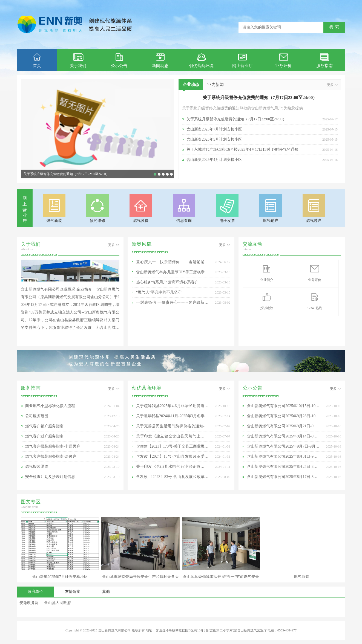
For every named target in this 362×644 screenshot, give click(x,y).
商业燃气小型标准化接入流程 (50, 406)
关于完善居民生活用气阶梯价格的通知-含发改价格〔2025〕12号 (172, 428)
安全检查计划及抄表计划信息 (50, 477)
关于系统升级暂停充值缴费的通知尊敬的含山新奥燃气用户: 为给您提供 (242, 108)
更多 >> (333, 85)
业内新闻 (216, 85)
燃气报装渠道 (37, 467)
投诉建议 (267, 301)
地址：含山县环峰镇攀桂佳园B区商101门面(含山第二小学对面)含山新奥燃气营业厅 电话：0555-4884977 (221, 630)
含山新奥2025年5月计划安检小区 (214, 139)
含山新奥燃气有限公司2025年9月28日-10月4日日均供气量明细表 (283, 417)
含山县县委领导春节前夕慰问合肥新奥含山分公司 (171, 174)
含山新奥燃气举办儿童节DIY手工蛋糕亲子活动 (172, 274)
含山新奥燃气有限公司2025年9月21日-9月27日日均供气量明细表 (283, 428)
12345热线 (315, 301)
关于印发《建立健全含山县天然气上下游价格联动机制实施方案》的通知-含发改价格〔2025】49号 (172, 438)
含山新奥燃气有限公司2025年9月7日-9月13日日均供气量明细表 (283, 448)
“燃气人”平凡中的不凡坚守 (159, 292)
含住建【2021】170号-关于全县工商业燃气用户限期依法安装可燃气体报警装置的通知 (172, 448)
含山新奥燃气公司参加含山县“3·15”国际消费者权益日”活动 (167, 174)
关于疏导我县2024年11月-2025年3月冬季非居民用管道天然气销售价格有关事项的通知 (172, 417)
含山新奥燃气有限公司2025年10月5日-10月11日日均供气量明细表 (283, 407)
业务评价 (283, 61)
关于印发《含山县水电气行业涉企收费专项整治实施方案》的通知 (172, 468)
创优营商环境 (201, 61)
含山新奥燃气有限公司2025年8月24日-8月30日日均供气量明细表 (283, 468)
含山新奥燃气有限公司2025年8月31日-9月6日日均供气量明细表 (283, 458)
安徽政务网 (29, 603)
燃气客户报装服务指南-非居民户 (53, 446)
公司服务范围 (37, 416)
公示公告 (119, 61)
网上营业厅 (242, 61)
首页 (37, 61)
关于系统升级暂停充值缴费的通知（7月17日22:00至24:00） (66, 174)
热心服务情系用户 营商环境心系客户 (167, 282)
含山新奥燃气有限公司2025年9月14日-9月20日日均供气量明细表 (283, 438)
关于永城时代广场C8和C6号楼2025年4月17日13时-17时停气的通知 (242, 150)
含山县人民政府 (58, 603)
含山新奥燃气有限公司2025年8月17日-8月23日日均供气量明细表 (283, 478)
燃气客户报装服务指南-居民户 (51, 456)
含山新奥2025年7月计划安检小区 (159, 174)
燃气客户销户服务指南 (44, 426)
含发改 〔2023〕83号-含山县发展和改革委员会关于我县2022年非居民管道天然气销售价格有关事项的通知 (172, 478)
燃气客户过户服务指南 (44, 436)
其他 (106, 592)
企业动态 (191, 86)
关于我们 (78, 61)
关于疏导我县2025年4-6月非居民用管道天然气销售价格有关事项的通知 (172, 407)
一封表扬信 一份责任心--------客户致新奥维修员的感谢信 (172, 304)
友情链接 (73, 592)
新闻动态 (160, 61)
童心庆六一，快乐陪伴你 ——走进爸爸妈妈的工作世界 (163, 174)
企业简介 (267, 273)
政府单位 (35, 592)
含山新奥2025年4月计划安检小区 (214, 160)
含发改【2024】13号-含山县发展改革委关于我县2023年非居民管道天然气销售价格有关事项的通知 (172, 458)
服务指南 (324, 61)
